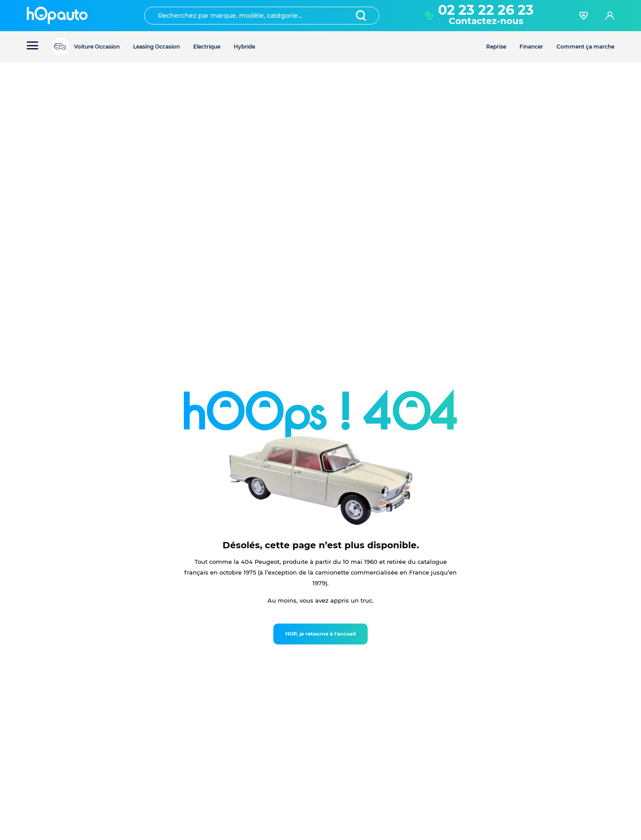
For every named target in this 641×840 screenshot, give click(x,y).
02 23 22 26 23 (486, 10)
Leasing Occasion (156, 47)
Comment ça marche (585, 47)
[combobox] (262, 16)
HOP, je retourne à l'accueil (320, 634)
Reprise (496, 47)
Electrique (207, 47)
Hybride (244, 47)
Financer (531, 47)
